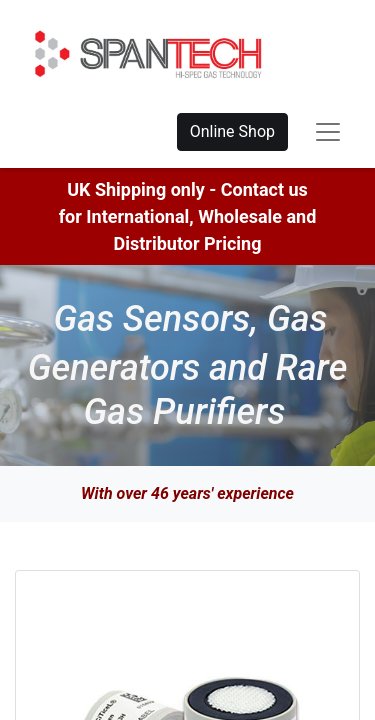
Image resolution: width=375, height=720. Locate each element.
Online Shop (232, 131)
